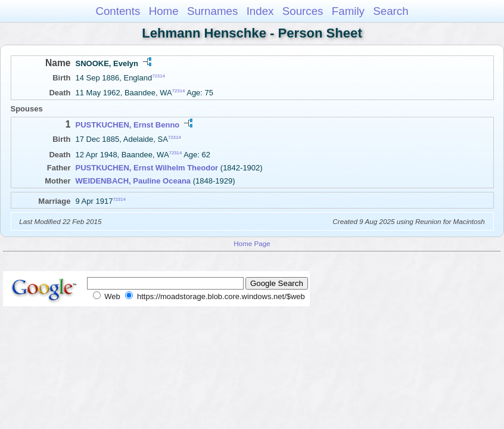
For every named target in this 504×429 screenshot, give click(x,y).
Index (260, 11)
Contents (118, 11)
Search (391, 11)
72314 (158, 76)
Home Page (252, 243)
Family (348, 11)
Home (164, 11)
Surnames (212, 11)
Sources (303, 11)
